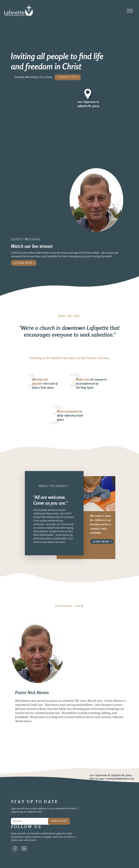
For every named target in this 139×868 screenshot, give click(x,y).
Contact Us (67, 77)
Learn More (101, 541)
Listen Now (23, 263)
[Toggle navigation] (130, 11)
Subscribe (59, 821)
